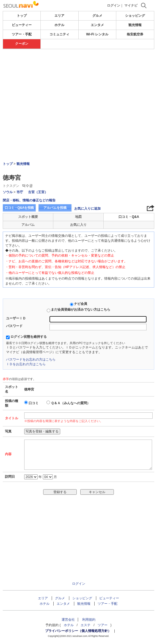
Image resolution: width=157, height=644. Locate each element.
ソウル (8, 192)
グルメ (97, 16)
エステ (86, 625)
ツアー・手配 (22, 34)
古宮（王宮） (38, 192)
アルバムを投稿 (55, 208)
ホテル (59, 25)
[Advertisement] (78, 90)
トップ (22, 16)
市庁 (20, 192)
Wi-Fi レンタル (97, 34)
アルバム (28, 225)
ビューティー (22, 25)
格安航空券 (135, 34)
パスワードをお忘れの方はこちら (31, 359)
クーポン (22, 44)
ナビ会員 (81, 304)
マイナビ (131, 5)
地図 (78, 217)
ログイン (114, 5)
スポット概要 (28, 217)
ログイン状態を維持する (29, 337)
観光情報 (135, 25)
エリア (59, 16)
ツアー (103, 625)
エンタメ (97, 25)
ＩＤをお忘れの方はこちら (26, 364)
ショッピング (135, 16)
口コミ (34, 403)
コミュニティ (59, 34)
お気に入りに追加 (87, 209)
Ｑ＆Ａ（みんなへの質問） (71, 403)
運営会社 (68, 620)
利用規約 (89, 620)
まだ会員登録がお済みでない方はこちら (81, 310)
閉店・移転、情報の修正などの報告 (29, 200)
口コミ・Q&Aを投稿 (19, 208)
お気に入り (78, 225)
